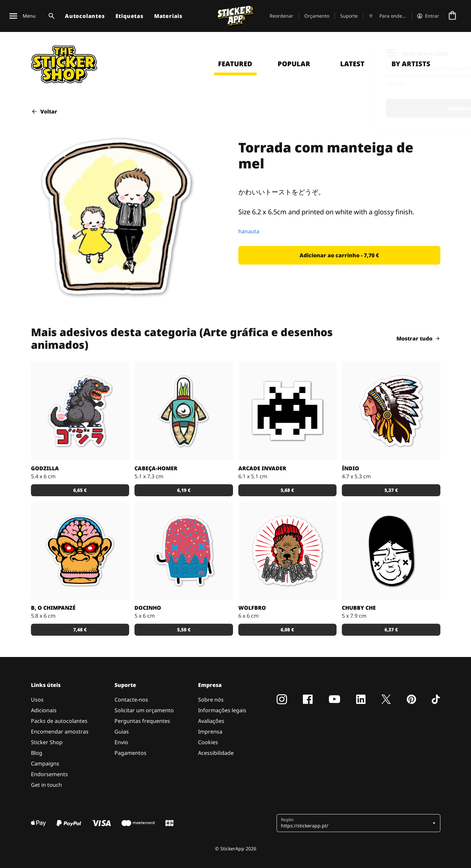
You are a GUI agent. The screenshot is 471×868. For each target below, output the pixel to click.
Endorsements (49, 774)
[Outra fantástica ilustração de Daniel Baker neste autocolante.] (288, 551)
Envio (121, 742)
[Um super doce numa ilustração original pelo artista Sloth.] (184, 551)
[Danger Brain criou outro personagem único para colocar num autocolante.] (184, 411)
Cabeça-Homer (156, 468)
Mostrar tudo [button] (418, 338)
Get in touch (46, 785)
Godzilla (45, 468)
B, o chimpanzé (53, 608)
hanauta (249, 231)
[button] (339, 255)
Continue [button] (379, 108)
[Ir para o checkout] (452, 16)
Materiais (168, 16)
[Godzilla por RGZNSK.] (80, 411)
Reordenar (281, 16)
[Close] (451, 51)
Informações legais (222, 710)
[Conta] (428, 16)
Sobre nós (211, 700)
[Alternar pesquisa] (50, 16)
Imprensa (210, 732)
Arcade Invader (262, 468)
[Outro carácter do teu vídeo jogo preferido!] (288, 411)
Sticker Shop (47, 742)
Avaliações (211, 721)
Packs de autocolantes (59, 721)
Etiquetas (129, 16)
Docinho (148, 608)
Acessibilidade (216, 753)
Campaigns (45, 763)
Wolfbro (252, 608)
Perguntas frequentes (142, 721)
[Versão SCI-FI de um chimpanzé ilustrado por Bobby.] (80, 551)
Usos (37, 700)
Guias (122, 732)
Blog (37, 753)
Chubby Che (359, 608)
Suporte (349, 16)
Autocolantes (85, 16)
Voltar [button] (44, 111)
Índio (351, 468)
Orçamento (317, 16)
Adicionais (44, 710)
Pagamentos (130, 753)
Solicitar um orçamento (144, 710)
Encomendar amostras (60, 732)
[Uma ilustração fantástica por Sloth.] (391, 551)
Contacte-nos (131, 700)
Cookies (208, 742)
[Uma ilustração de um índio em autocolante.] (391, 411)
